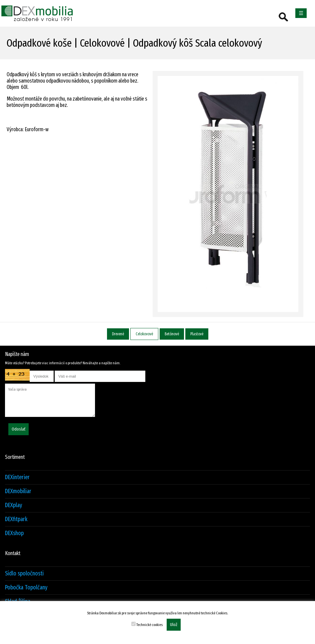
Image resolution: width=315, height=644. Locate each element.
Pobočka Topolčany (26, 588)
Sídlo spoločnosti (24, 574)
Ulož (174, 625)
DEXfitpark (16, 519)
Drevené (118, 334)
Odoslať (18, 429)
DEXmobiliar (18, 491)
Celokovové (144, 334)
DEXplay (13, 505)
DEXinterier (17, 477)
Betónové (172, 334)
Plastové (197, 334)
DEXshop (14, 533)
